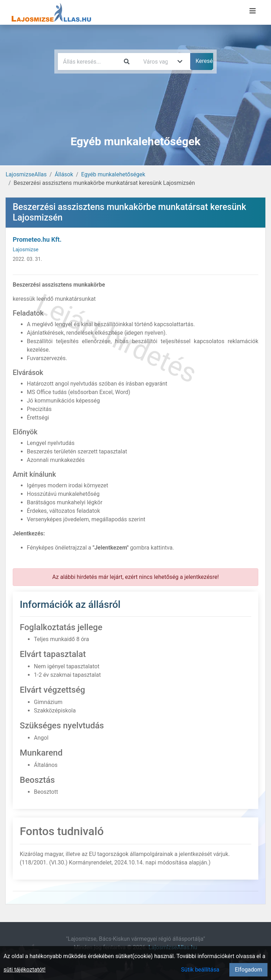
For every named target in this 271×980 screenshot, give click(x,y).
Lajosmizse (26, 250)
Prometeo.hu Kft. (37, 239)
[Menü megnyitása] (253, 11)
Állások (64, 174)
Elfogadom (248, 970)
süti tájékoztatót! (25, 970)
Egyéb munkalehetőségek (113, 174)
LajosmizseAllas (26, 174)
